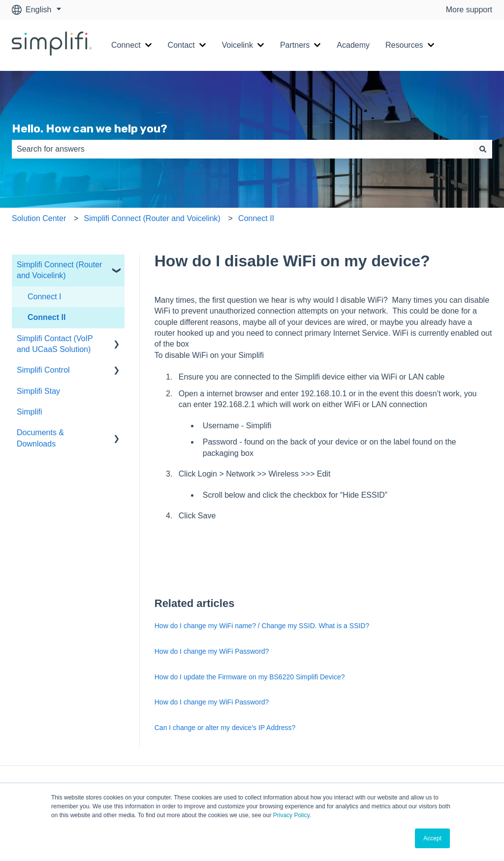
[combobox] (243, 149)
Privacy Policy (291, 815)
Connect (126, 45)
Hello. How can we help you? (90, 128)
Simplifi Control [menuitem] (43, 370)
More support (469, 10)
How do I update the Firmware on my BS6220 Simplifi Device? (250, 677)
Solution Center (39, 218)
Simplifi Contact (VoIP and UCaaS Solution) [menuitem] (55, 344)
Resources (404, 45)
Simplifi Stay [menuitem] (38, 391)
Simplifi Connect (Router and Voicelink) (152, 218)
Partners (295, 45)
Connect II (256, 218)
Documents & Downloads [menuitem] (40, 438)
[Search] (483, 149)
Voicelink (237, 45)
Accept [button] (432, 838)
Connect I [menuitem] (44, 297)
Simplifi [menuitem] (30, 412)
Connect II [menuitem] (47, 317)
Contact (181, 45)
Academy (353, 45)
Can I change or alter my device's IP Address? (225, 728)
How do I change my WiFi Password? (212, 651)
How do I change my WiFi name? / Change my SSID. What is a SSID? (262, 626)
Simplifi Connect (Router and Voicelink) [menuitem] (59, 270)
